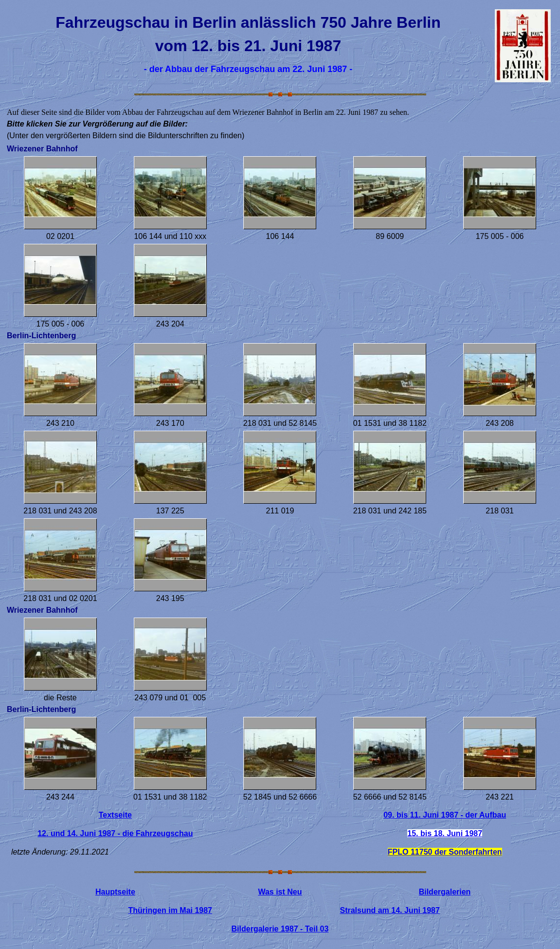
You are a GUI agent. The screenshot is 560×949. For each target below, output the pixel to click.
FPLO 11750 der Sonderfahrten (445, 852)
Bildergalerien (445, 892)
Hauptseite (115, 892)
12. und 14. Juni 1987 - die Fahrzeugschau (115, 833)
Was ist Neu (280, 892)
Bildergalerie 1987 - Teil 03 (280, 929)
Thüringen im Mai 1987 (170, 910)
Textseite (115, 815)
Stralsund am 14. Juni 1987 (389, 910)
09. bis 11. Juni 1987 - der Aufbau (445, 815)
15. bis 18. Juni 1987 (445, 833)
